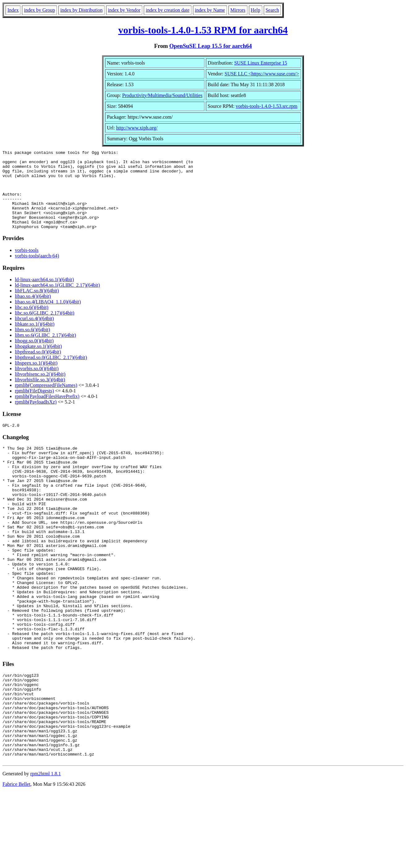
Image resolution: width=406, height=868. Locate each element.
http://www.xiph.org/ (137, 128)
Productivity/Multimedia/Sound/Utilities (162, 95)
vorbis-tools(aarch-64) (37, 271)
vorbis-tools (27, 266)
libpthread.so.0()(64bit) (38, 368)
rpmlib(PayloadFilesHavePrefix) (47, 412)
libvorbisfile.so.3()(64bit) (40, 395)
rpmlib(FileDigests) (34, 406)
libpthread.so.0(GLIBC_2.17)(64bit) (51, 373)
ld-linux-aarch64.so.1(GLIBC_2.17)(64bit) (57, 301)
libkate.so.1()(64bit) (35, 340)
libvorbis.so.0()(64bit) (37, 384)
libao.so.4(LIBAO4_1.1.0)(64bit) (48, 318)
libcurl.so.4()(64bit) (34, 334)
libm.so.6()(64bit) (32, 345)
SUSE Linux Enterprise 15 (261, 63)
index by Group (39, 10)
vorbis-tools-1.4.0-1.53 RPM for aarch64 (203, 30)
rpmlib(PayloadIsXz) (36, 418)
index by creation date (168, 10)
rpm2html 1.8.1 (46, 850)
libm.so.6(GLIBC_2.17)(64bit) (45, 351)
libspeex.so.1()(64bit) (36, 379)
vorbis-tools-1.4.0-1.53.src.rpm (267, 106)
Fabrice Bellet (16, 860)
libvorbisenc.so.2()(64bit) (40, 390)
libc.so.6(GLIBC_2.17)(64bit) (45, 329)
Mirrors (238, 10)
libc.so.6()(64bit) (32, 323)
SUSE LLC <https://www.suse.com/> (262, 74)
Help (256, 10)
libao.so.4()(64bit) (33, 312)
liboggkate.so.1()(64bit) (38, 362)
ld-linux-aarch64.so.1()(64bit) (44, 295)
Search (272, 10)
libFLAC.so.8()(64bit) (37, 306)
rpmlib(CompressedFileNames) (46, 401)
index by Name (210, 10)
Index (13, 10)
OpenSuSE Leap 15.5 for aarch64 (211, 46)
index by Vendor (124, 10)
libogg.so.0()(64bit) (34, 356)
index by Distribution (81, 10)
